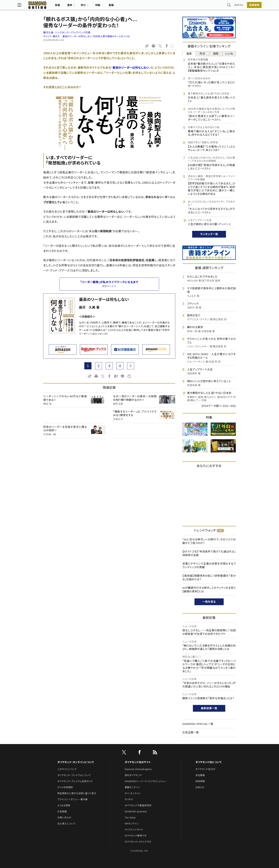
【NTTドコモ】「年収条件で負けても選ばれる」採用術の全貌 (209, 553)
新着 (83, 6)
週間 (216, 54)
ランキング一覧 (209, 234)
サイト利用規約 (65, 787)
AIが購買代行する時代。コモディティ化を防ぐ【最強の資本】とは (209, 590)
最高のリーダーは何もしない (104, 300)
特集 (124, 6)
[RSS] (155, 753)
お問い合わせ (64, 818)
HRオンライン (132, 824)
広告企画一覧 (191, 732)
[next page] (131, 366)
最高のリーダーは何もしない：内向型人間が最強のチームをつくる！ (97, 36)
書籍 (137, 6)
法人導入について (66, 824)
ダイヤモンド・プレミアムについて (74, 775)
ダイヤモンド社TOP (205, 769)
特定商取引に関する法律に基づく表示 (77, 793)
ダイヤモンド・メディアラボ (138, 842)
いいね (229, 54)
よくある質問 (64, 805)
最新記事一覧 (209, 708)
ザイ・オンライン (133, 793)
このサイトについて (67, 769)
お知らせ (200, 787)
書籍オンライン (132, 787)
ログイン (213, 6)
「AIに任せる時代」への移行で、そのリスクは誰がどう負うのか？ (209, 541)
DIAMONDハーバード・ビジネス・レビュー (146, 781)
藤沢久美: (67, 33)
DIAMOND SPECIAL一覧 (198, 724)
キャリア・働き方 (51, 36)
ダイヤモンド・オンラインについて (76, 762)
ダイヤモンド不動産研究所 (138, 805)
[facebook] (139, 753)
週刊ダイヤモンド (133, 775)
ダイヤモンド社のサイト (138, 762)
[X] (124, 753)
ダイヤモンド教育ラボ (136, 836)
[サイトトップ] (63, 6)
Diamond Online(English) (138, 769)
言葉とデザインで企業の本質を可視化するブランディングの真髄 (209, 565)
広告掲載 (62, 812)
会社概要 (200, 775)
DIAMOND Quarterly (136, 812)
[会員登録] (228, 6)
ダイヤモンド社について (208, 762)
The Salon (130, 818)
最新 (189, 54)
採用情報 (200, 781)
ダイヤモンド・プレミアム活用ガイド (75, 781)
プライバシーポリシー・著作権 (72, 799)
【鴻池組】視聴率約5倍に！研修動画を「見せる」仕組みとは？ (209, 578)
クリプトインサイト (134, 830)
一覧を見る (209, 602)
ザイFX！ (129, 799)
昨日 (202, 54)
